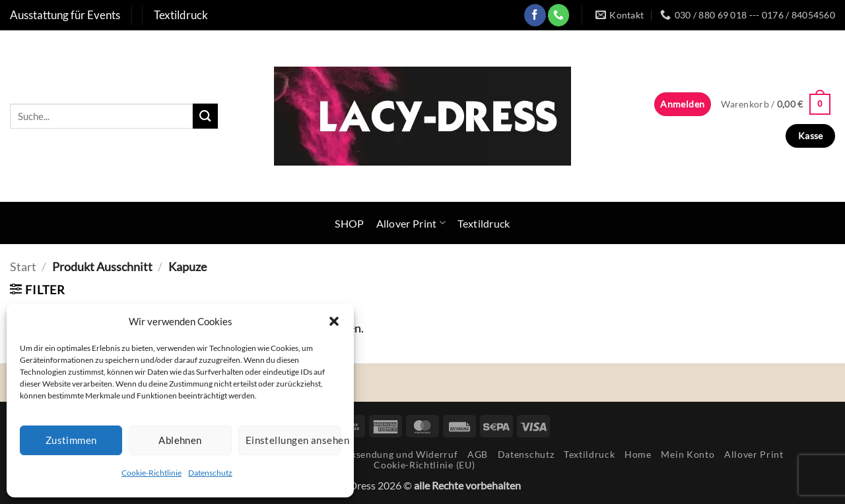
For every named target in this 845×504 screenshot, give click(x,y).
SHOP (349, 223)
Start (23, 267)
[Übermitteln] (205, 116)
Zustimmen (71, 440)
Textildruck (484, 223)
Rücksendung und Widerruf (396, 454)
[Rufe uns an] (559, 15)
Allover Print (411, 223)
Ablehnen (180, 440)
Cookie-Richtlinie (152, 473)
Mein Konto (688, 454)
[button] (334, 321)
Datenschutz (210, 473)
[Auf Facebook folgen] (535, 15)
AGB (478, 454)
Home (638, 454)
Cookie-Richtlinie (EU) (424, 465)
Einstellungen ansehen (293, 440)
